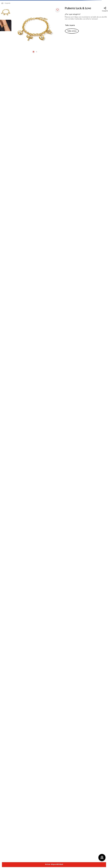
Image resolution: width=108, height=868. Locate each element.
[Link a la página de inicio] (2, 3)
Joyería (8, 3)
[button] (72, 31)
